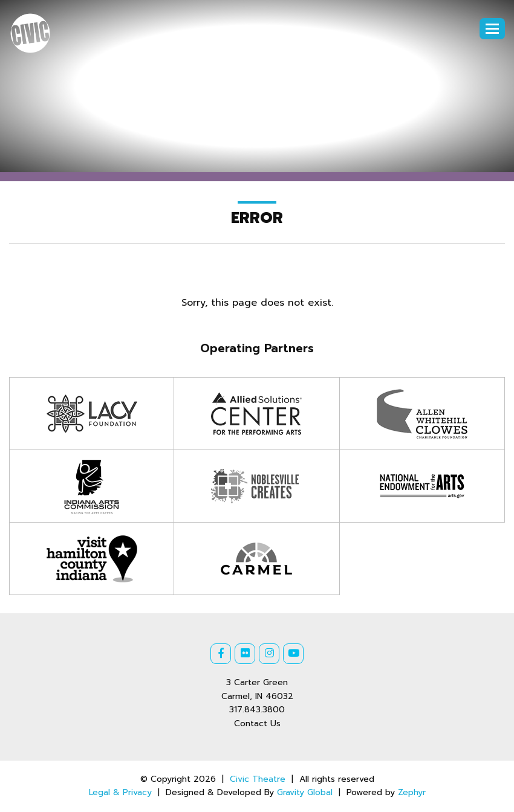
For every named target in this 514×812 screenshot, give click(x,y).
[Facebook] (221, 654)
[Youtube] (293, 654)
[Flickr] (245, 654)
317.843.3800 (257, 710)
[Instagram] (269, 654)
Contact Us (257, 723)
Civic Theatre (258, 779)
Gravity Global (305, 792)
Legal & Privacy (120, 792)
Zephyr (412, 792)
